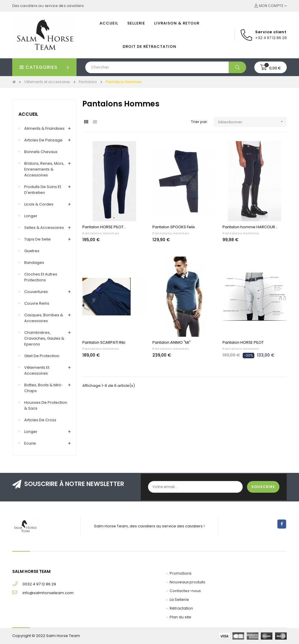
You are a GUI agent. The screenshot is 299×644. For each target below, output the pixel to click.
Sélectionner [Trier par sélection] (252, 122)
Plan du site (180, 617)
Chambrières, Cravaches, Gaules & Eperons (44, 338)
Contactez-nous (185, 591)
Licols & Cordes (39, 204)
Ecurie (30, 443)
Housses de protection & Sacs (46, 405)
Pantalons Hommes (101, 233)
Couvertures (36, 292)
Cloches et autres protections (41, 277)
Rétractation (181, 608)
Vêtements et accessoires (37, 370)
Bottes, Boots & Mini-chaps (44, 388)
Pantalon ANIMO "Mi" (172, 342)
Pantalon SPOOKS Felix (174, 227)
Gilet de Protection (42, 356)
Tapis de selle (38, 239)
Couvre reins (37, 303)
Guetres (32, 251)
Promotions (181, 573)
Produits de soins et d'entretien (43, 190)
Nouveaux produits (187, 582)
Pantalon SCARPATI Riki (104, 342)
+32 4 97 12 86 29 (271, 38)
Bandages (34, 263)
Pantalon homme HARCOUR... (250, 227)
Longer (31, 216)
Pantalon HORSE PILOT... (104, 227)
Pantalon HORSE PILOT (243, 342)
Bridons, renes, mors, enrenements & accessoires (44, 169)
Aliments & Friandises (44, 128)
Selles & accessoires (44, 228)
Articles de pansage (43, 140)
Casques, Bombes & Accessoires (44, 318)
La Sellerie (179, 600)
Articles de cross (40, 420)
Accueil (28, 114)
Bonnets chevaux (41, 152)
